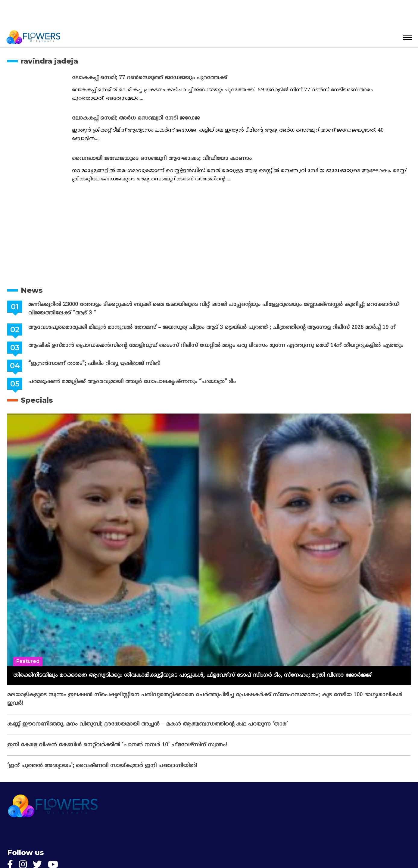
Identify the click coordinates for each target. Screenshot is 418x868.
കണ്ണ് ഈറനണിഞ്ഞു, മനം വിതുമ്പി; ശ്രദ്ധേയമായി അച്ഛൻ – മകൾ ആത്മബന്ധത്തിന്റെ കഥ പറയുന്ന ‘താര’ (148, 724)
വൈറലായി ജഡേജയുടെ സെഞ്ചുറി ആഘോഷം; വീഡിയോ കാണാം (162, 159)
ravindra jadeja (49, 61)
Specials (37, 400)
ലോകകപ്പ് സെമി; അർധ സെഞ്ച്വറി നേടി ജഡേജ (136, 118)
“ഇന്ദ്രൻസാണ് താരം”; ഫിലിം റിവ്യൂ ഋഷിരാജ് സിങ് (94, 364)
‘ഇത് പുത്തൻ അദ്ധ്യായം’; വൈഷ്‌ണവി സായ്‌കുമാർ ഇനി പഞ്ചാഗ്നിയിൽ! (102, 766)
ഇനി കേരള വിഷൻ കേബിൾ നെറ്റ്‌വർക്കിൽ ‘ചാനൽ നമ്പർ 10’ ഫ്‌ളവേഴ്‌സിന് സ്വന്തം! (117, 745)
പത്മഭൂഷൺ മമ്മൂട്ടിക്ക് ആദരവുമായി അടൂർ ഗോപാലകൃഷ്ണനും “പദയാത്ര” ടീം (132, 382)
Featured (28, 661)
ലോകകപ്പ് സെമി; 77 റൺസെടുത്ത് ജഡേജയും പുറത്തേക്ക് (150, 78)
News (32, 290)
